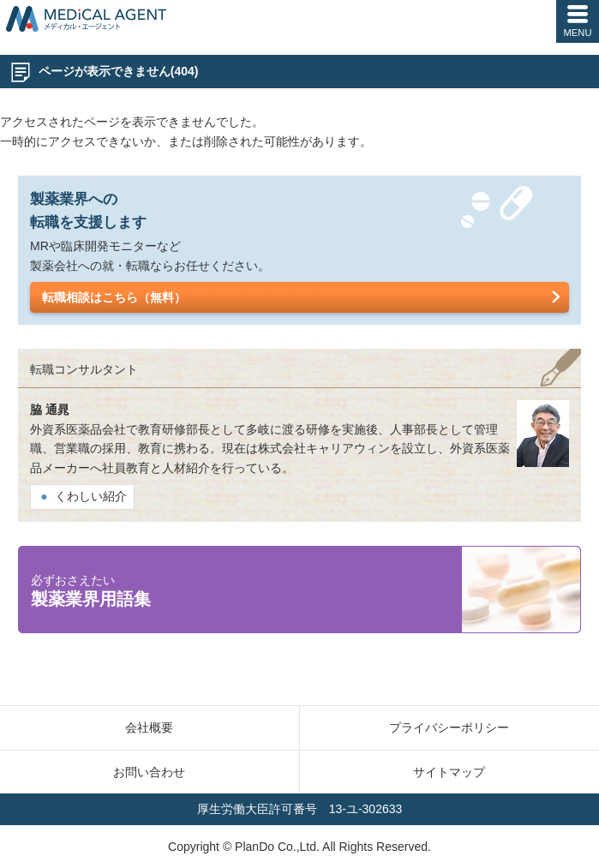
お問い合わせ (149, 772)
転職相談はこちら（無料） (114, 297)
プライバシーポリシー (449, 727)
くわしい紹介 (91, 496)
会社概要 (149, 727)
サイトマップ (449, 772)
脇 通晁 (50, 410)
